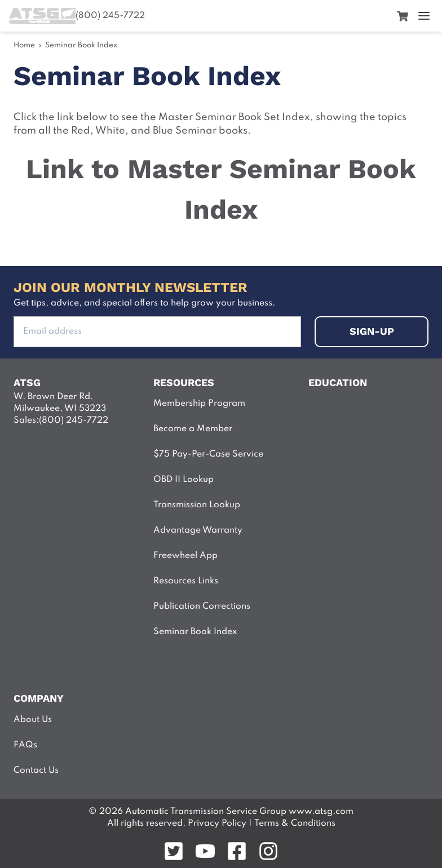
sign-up (372, 331)
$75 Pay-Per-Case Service (208, 454)
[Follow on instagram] (268, 851)
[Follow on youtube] (205, 851)
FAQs (25, 745)
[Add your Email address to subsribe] (157, 332)
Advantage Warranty (198, 530)
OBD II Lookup (184, 480)
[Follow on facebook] (237, 851)
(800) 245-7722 (110, 16)
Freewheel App (185, 556)
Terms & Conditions (295, 823)
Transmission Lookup (197, 505)
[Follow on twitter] (174, 851)
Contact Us (36, 770)
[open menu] (424, 16)
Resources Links (186, 581)
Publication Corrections (202, 606)
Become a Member (193, 429)
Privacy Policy (216, 823)
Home (24, 45)
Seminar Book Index (81, 45)
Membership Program (199, 404)
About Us (33, 720)
